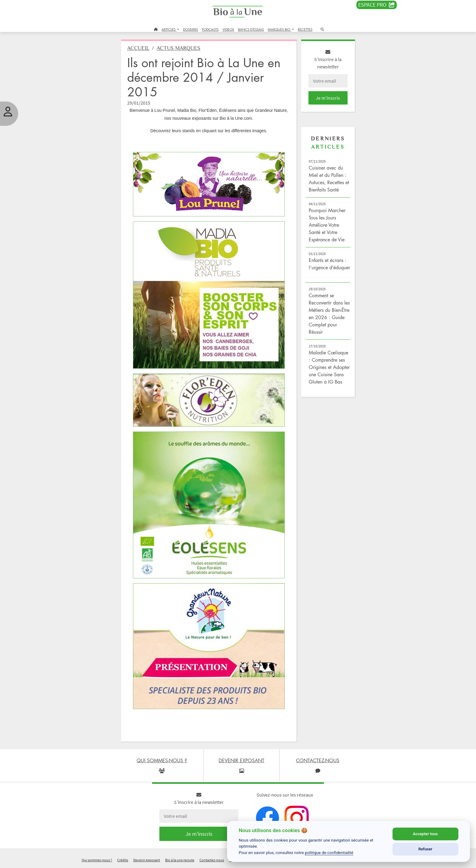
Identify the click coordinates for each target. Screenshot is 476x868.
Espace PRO (377, 5)
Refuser (425, 849)
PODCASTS (210, 29)
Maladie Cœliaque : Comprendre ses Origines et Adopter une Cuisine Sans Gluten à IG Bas (329, 367)
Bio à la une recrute (180, 860)
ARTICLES (169, 29)
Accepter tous (425, 834)
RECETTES (305, 29)
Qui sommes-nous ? (97, 860)
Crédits (123, 860)
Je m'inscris (328, 98)
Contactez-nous (212, 860)
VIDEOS (228, 29)
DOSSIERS (190, 29)
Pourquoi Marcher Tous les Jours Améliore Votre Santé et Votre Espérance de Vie (327, 225)
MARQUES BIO (279, 29)
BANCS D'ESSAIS (251, 29)
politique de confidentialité (329, 852)
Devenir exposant (147, 860)
